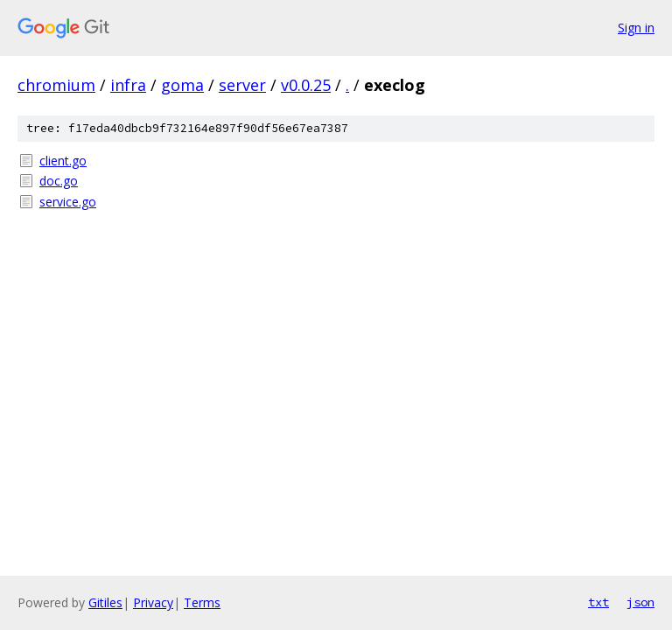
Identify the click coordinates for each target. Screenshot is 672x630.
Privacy (153, 602)
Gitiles (105, 602)
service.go (68, 202)
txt (598, 602)
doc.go (59, 181)
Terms (202, 602)
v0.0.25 (306, 85)
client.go (63, 161)
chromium (56, 85)
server (242, 85)
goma (182, 85)
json (640, 602)
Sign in (636, 28)
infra (128, 85)
